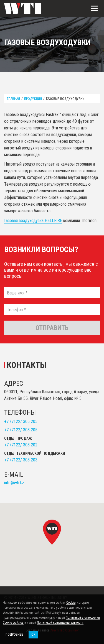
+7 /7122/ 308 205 (21, 430)
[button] (52, 532)
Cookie (71, 603)
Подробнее (14, 635)
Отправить (52, 328)
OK (33, 635)
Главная (13, 99)
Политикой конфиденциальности (60, 623)
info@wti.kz (14, 483)
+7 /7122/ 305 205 (21, 421)
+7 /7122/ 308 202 (21, 445)
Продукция (33, 99)
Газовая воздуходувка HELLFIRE (33, 221)
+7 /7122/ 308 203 (21, 460)
